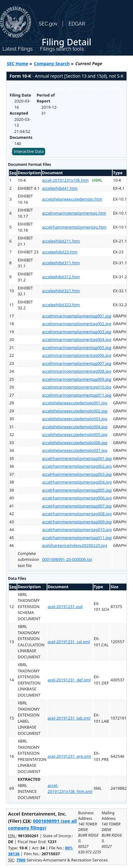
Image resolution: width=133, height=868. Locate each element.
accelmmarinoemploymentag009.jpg (77, 379)
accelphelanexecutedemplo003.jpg (75, 419)
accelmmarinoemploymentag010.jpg (77, 387)
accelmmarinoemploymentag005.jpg (77, 348)
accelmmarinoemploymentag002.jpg (77, 324)
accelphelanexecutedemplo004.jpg (75, 427)
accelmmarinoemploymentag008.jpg (77, 371)
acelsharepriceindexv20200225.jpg (75, 545)
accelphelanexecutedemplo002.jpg (75, 411)
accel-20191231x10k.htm (65, 180)
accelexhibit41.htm (60, 188)
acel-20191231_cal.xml (69, 642)
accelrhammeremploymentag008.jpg (77, 514)
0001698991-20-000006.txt (67, 559)
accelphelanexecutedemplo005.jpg (75, 434)
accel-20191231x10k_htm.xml (70, 788)
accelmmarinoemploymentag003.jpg (77, 332)
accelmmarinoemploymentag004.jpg (77, 339)
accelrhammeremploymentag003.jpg (77, 474)
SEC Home (18, 64)
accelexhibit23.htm (60, 252)
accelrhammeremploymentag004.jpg (77, 482)
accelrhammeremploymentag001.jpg (77, 458)
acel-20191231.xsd (65, 607)
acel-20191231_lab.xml (69, 718)
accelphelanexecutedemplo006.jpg (75, 443)
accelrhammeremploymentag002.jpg (77, 466)
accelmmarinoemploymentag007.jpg (77, 363)
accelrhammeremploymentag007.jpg (77, 506)
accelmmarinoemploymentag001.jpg (77, 316)
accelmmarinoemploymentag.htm (74, 213)
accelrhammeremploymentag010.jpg (77, 529)
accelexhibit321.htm (61, 291)
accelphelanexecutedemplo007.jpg (75, 450)
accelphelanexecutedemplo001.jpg (75, 403)
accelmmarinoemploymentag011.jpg (77, 395)
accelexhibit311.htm (61, 263)
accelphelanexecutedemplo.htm (72, 199)
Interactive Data (29, 151)
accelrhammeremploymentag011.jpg (77, 538)
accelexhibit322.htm (61, 305)
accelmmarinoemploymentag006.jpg (77, 355)
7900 (21, 860)
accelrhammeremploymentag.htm (74, 227)
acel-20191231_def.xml (69, 680)
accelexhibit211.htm (61, 241)
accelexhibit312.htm (61, 277)
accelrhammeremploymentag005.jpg (77, 490)
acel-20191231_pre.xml (69, 756)
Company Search (52, 64)
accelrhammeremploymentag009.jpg (77, 522)
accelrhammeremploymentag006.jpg (77, 498)
